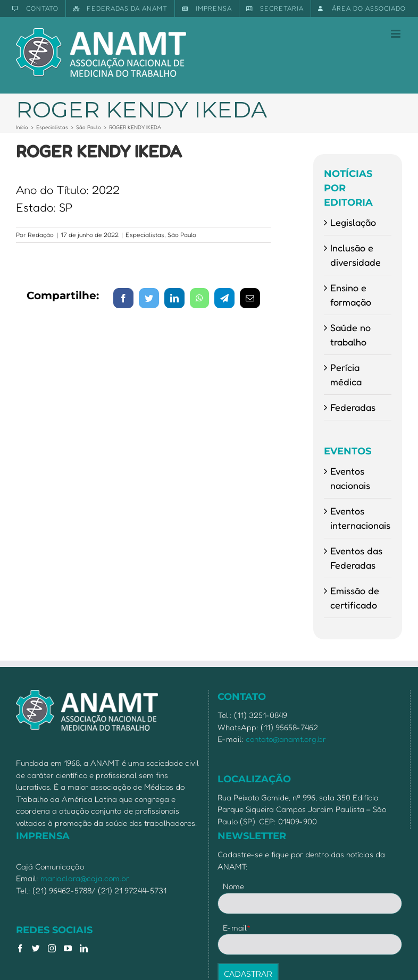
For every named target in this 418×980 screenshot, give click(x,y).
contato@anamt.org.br (286, 739)
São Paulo (182, 235)
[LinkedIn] (84, 948)
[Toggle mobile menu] (396, 34)
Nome (233, 886)
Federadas (353, 407)
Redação (41, 235)
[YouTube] (68, 948)
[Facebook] (20, 948)
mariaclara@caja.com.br (85, 878)
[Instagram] (52, 948)
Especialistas (145, 235)
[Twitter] (36, 948)
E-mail (237, 928)
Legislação (353, 222)
